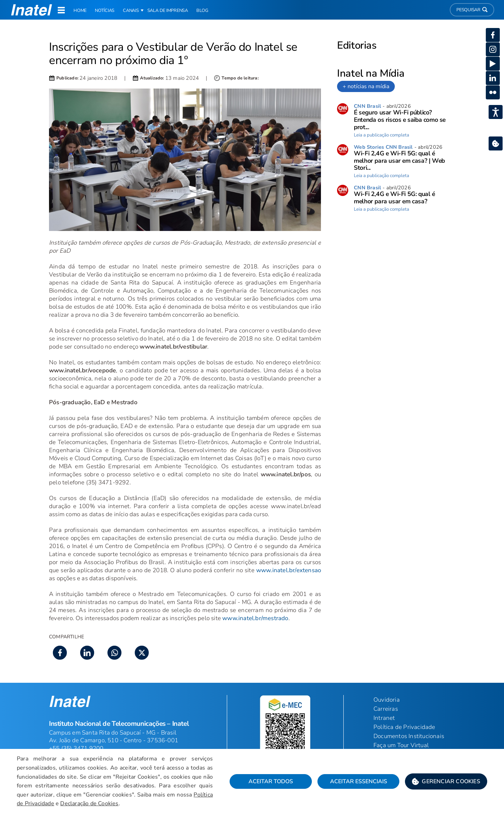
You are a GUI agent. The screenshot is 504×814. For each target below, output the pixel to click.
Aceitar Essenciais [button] (359, 781)
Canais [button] (131, 10)
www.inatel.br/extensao (289, 570)
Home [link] (80, 10)
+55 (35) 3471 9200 (76, 748)
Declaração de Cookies (89, 804)
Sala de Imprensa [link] (168, 10)
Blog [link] (202, 10)
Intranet (384, 718)
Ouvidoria (387, 700)
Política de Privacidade (404, 727)
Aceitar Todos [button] (271, 781)
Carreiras (386, 709)
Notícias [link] (105, 10)
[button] (446, 781)
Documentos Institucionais (409, 736)
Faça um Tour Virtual (401, 745)
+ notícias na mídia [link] (366, 86)
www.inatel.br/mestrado (255, 618)
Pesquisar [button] (472, 10)
